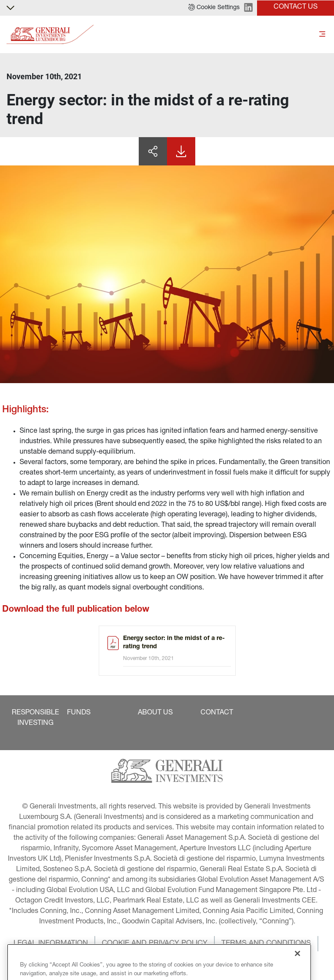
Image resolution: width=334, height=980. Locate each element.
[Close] (297, 969)
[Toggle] (322, 35)
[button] (214, 8)
